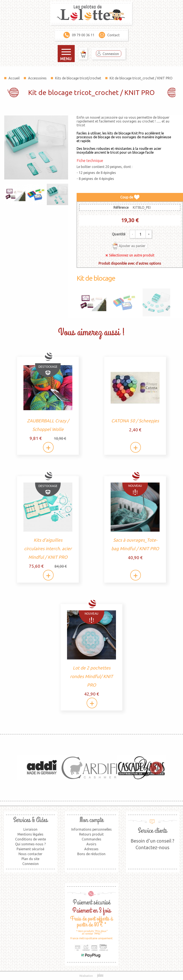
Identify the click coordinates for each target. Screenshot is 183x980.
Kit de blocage (96, 278)
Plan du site (30, 859)
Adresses (91, 849)
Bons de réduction (91, 854)
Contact (109, 35)
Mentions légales (30, 834)
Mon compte (91, 820)
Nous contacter (30, 854)
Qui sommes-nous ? (30, 844)
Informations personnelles (91, 829)
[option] (42, 768)
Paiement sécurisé (30, 849)
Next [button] (154, 768)
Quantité (119, 234)
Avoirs (91, 844)
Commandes (91, 839)
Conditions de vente (31, 839)
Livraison (30, 829)
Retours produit (91, 834)
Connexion (111, 54)
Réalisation (92, 976)
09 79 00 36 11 (79, 35)
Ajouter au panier (132, 246)
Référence (121, 207)
